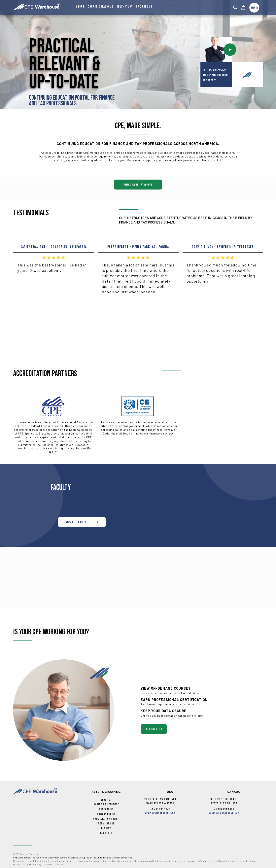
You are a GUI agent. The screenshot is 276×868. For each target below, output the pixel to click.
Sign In (254, 8)
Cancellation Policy (106, 819)
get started (154, 729)
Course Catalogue (101, 7)
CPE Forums (144, 7)
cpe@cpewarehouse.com (160, 813)
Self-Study (125, 7)
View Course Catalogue (138, 185)
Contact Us (106, 809)
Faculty (106, 828)
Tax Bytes (106, 833)
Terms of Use (106, 824)
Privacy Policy (106, 814)
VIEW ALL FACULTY (82, 522)
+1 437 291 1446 (160, 809)
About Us (106, 800)
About (80, 7)
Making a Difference (106, 804)
